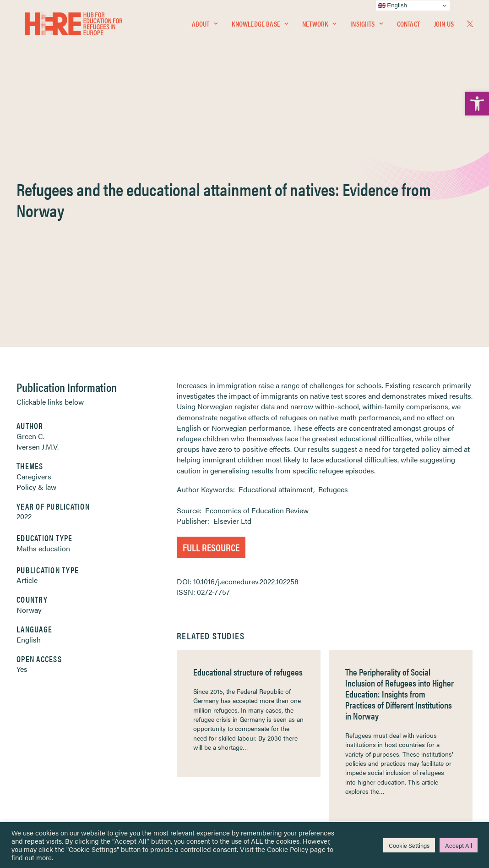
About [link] (205, 26)
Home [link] (42, 694)
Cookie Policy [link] (288, 849)
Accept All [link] (459, 845)
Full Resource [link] (211, 332)
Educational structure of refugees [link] (248, 457)
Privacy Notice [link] (272, 695)
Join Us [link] (444, 26)
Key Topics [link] (266, 775)
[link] (477, 104)
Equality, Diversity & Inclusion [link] (291, 716)
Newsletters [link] (56, 735)
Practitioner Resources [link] (283, 764)
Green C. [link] (30, 221)
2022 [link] (24, 301)
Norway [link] (29, 395)
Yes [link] (22, 454)
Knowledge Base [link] (260, 26)
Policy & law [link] (36, 272)
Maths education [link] (43, 333)
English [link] (29, 425)
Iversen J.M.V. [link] (38, 232)
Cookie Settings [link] (409, 845)
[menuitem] (205, 26)
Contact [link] (408, 26)
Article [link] (27, 365)
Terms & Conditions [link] (278, 705)
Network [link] (319, 26)
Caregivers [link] (34, 261)
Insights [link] (366, 26)
